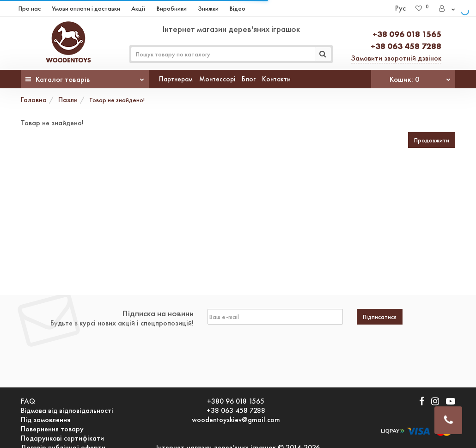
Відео (238, 8)
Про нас (30, 8)
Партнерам (176, 79)
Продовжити (432, 140)
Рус (400, 8)
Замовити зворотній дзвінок (396, 58)
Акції (138, 8)
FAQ (28, 401)
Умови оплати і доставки (86, 8)
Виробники (172, 8)
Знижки (208, 8)
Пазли (68, 100)
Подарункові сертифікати (62, 438)
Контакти (276, 79)
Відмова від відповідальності (67, 411)
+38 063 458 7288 (406, 46)
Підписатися (380, 317)
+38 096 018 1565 (407, 34)
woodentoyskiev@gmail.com (236, 420)
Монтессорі (217, 79)
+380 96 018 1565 (236, 401)
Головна (34, 100)
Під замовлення (46, 420)
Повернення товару (52, 429)
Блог (249, 79)
